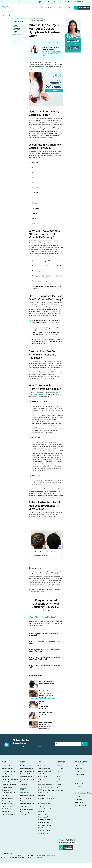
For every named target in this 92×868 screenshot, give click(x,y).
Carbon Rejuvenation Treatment (45, 801)
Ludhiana (59, 781)
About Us (78, 762)
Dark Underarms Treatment (7, 785)
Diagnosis (16, 32)
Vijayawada (60, 778)
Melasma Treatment (9, 778)
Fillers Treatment (8, 802)
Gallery (59, 8)
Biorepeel (41, 808)
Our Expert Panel (80, 780)
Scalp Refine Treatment (28, 775)
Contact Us (78, 795)
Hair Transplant (25, 770)
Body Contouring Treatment (26, 796)
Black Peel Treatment (45, 781)
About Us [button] (19, 2)
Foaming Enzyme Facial (46, 819)
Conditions (50, 8)
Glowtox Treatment (45, 805)
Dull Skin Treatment (8, 789)
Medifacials (6, 792)
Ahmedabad (60, 786)
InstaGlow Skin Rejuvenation (43, 790)
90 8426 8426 (73, 836)
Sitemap (77, 792)
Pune (58, 773)
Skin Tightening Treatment (7, 806)
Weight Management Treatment (27, 801)
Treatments (39, 8)
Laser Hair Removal (8, 762)
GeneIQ (41, 824)
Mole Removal (43, 762)
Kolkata (59, 770)
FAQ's (15, 41)
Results (15, 38)
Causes (15, 25)
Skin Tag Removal (44, 765)
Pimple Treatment (8, 765)
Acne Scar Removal (8, 767)
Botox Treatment (8, 800)
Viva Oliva (78, 777)
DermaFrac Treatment (45, 821)
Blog (26, 2)
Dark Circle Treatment (9, 781)
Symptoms (16, 29)
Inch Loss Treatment (27, 805)
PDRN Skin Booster (44, 827)
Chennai (59, 767)
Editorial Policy (79, 783)
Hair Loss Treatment (27, 762)
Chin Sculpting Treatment (43, 774)
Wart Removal (43, 778)
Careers (77, 786)
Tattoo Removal (43, 770)
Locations (69, 8)
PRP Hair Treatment (27, 765)
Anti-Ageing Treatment (10, 797)
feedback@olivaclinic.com (67, 838)
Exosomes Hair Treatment (25, 779)
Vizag (58, 775)
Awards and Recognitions (83, 789)
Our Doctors (78, 765)
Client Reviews (79, 771)
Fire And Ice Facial (44, 816)
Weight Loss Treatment (28, 792)
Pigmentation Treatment (10, 775)
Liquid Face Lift (43, 813)
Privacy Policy (79, 798)
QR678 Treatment (26, 773)
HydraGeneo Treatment (46, 783)
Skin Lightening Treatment (7, 771)
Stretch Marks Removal (46, 767)
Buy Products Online (46, 2)
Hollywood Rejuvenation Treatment (46, 796)
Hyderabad (60, 762)
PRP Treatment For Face (46, 786)
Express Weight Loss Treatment (27, 809)
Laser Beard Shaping (9, 810)
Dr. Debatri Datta (55, 51)
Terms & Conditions (81, 801)
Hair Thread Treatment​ (27, 767)
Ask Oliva (33, 2)
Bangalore (60, 765)
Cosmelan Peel (43, 829)
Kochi (58, 783)
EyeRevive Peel (43, 810)
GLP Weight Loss (8, 794)
